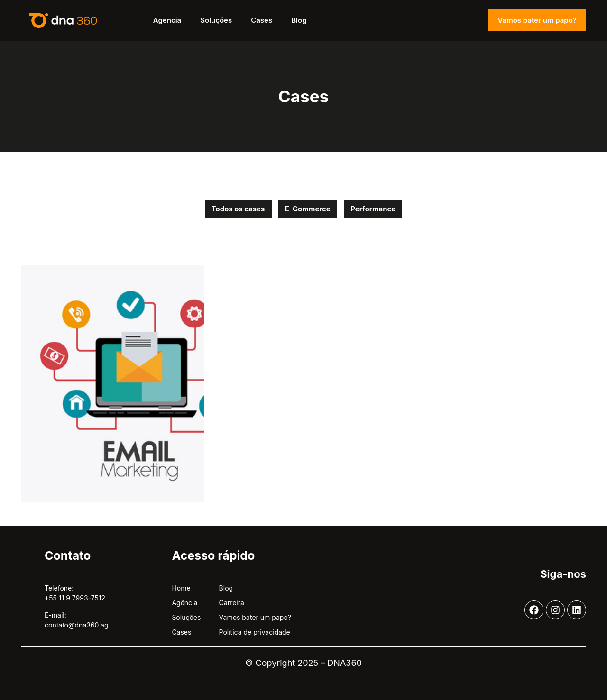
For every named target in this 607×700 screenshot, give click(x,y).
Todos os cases (237, 209)
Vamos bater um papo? (537, 20)
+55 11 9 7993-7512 (75, 598)
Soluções (216, 20)
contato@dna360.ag (77, 625)
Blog (299, 20)
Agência (167, 20)
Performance (375, 209)
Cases (262, 20)
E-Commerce (308, 209)
